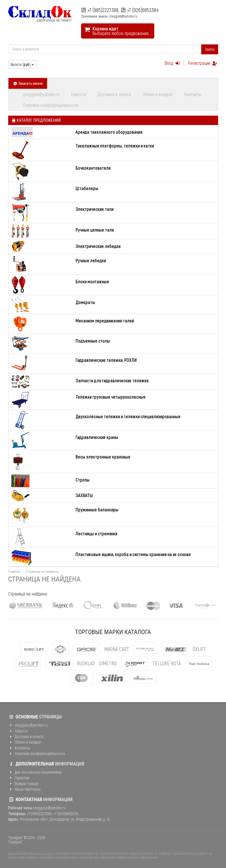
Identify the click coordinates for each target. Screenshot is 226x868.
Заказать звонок (28, 83)
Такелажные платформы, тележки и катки (115, 146)
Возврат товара (23, 783)
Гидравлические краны (97, 437)
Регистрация (203, 63)
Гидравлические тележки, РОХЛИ (106, 360)
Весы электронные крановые (103, 457)
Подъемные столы (93, 341)
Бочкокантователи (93, 168)
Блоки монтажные (92, 281)
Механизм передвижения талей (105, 321)
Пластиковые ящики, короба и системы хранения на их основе (133, 554)
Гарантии (19, 778)
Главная (14, 572)
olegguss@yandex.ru (41, 94)
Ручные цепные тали (95, 230)
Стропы (83, 480)
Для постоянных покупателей (35, 772)
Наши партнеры (24, 789)
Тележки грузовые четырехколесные (111, 397)
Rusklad (86, 663)
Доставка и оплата (114, 94)
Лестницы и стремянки (96, 533)
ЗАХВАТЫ (84, 495)
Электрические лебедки (98, 246)
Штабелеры (87, 188)
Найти (210, 49)
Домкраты (85, 302)
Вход (173, 63)
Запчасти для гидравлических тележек (112, 380)
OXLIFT (199, 649)
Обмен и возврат (158, 94)
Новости (78, 94)
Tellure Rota (167, 663)
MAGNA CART (117, 649)
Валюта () (22, 64)
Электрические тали (94, 209)
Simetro (108, 663)
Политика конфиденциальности (51, 105)
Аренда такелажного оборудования (109, 132)
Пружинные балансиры (97, 509)
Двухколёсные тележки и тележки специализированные (128, 416)
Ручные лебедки (91, 260)
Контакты (193, 94)
